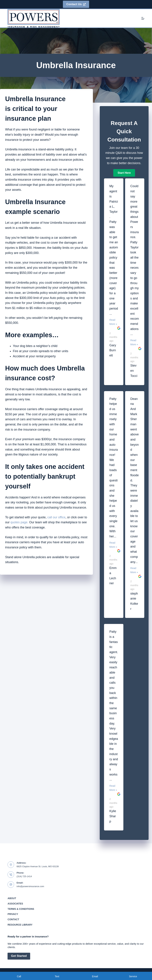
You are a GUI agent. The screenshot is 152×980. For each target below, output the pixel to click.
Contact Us (76, 4)
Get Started (19, 956)
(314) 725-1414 (24, 876)
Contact (13, 919)
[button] (124, 173)
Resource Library (20, 925)
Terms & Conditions (21, 909)
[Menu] (143, 18)
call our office (56, 517)
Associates (15, 904)
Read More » (113, 322)
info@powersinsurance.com (30, 886)
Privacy (13, 914)
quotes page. (19, 522)
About (12, 898)
